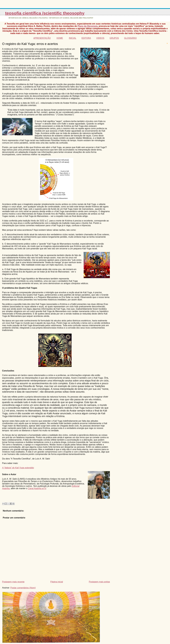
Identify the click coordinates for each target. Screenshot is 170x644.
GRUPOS (114, 38)
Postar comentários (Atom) (23, 588)
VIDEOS (100, 38)
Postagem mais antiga (99, 582)
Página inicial (57, 582)
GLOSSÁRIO (130, 38)
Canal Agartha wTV (37, 488)
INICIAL (72, 38)
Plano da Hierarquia (88, 26)
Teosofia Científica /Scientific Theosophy (45, 13)
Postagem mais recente (13, 582)
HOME (60, 38)
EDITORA (86, 38)
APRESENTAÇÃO (42, 38)
